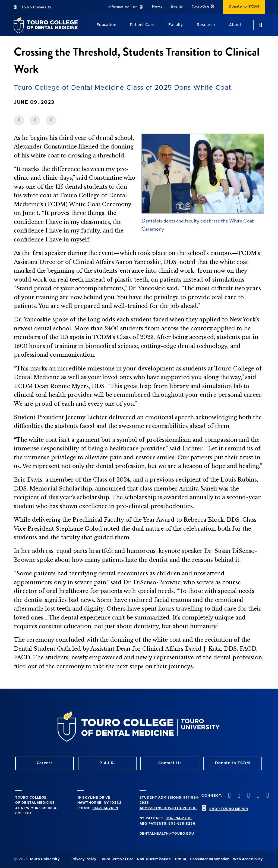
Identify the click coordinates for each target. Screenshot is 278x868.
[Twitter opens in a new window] (258, 796)
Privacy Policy (84, 859)
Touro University (32, 7)
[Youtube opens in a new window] (267, 796)
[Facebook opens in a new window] (238, 796)
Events (177, 7)
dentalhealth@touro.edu (167, 834)
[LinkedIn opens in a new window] (248, 796)
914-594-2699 (105, 808)
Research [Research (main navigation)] (206, 25)
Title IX (180, 859)
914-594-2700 (179, 818)
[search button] (260, 25)
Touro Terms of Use (117, 859)
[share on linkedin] (35, 120)
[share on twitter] (51, 120)
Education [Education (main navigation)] (106, 25)
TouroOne (203, 7)
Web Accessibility (248, 859)
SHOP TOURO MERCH (229, 809)
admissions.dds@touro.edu (168, 808)
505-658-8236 (182, 824)
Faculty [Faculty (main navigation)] (176, 25)
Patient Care (142, 25)
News (157, 7)
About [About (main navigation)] (235, 25)
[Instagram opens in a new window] (229, 796)
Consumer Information (210, 859)
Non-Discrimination (154, 859)
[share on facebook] (19, 120)
